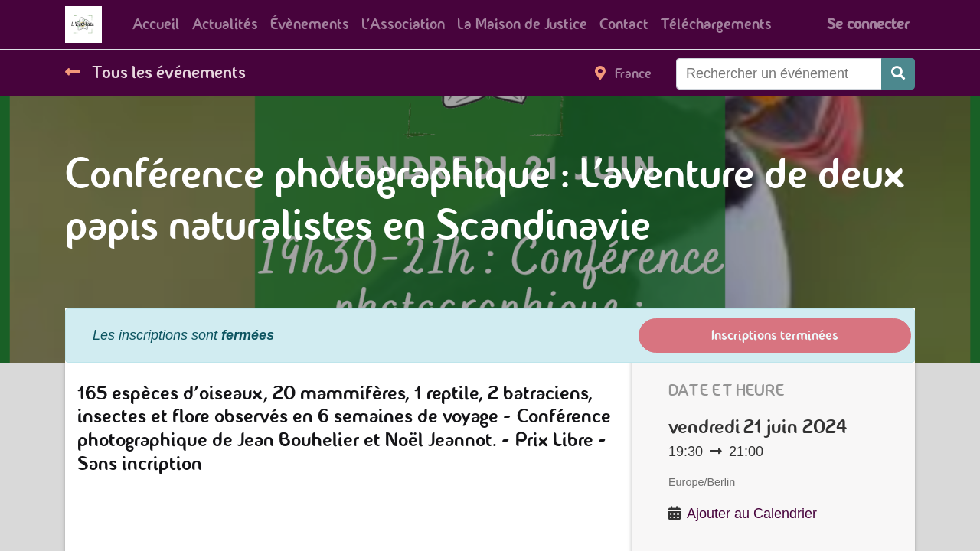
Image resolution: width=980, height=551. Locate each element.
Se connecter (868, 24)
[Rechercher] (898, 74)
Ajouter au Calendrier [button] (752, 514)
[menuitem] (156, 24)
